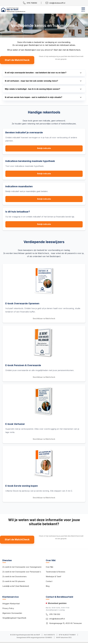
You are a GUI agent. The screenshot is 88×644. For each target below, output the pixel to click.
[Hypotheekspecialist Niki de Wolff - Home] (22, 10)
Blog (48, 587)
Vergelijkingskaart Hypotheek (14, 618)
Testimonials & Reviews (56, 572)
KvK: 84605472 (49, 635)
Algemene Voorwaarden (12, 613)
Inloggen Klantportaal (11, 604)
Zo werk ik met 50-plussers (14, 582)
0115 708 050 (55, 615)
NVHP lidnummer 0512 (64, 638)
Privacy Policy (8, 609)
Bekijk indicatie (44, 148)
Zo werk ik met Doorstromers (14, 577)
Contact (49, 582)
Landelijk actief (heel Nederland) (16, 587)
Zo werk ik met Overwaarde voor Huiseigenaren (22, 567)
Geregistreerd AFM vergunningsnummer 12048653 (34, 638)
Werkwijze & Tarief (53, 577)
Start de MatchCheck (17, 60)
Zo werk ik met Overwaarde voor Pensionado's (22, 572)
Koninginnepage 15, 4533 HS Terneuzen (66, 624)
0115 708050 (30, 3)
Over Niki (49, 567)
